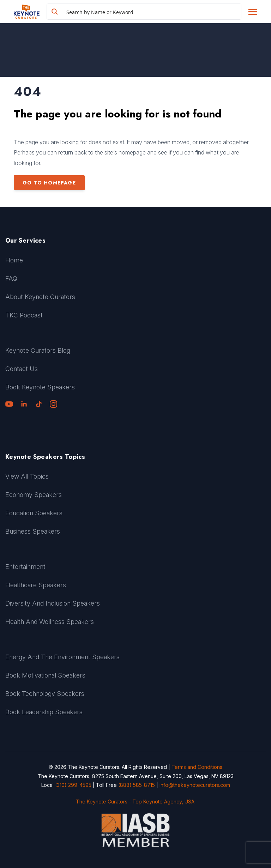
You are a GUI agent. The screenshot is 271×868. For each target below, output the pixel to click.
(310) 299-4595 (73, 785)
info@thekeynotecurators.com (195, 785)
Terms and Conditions (197, 767)
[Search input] (152, 12)
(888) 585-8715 (137, 785)
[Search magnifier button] (55, 12)
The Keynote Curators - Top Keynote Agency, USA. (136, 802)
